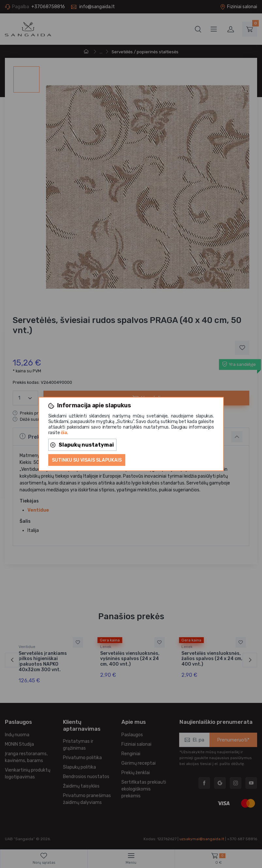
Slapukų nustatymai (82, 445)
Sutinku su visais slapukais (87, 460)
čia (64, 433)
